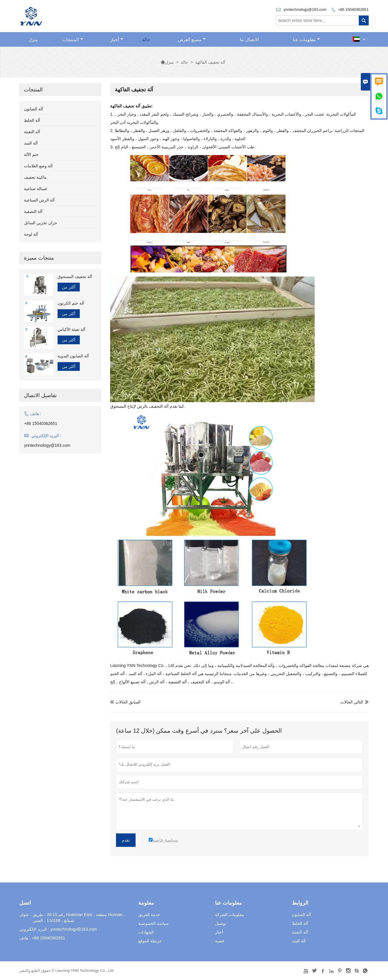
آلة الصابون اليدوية (73, 356)
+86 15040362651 (353, 9)
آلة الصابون (33, 109)
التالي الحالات (352, 702)
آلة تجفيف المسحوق (75, 277)
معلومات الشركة (229, 915)
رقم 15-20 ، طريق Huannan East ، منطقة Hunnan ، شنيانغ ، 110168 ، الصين (79, 918)
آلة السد (31, 143)
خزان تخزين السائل (41, 223)
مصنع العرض (192, 40)
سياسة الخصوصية (153, 923)
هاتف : (25, 938)
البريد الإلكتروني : (34, 929)
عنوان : (25, 915)
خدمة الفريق (149, 915)
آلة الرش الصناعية (39, 200)
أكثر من (69, 287)
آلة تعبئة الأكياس (71, 329)
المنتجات (73, 40)
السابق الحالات (125, 702)
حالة (146, 40)
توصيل (221, 923)
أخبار (117, 40)
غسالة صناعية (35, 189)
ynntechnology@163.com (305, 9)
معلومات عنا (306, 40)
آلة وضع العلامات (38, 166)
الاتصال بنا (249, 40)
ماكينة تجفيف (35, 177)
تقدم (126, 840)
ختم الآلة (31, 154)
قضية (220, 941)
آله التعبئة (32, 132)
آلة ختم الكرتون (71, 303)
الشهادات (146, 932)
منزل (33, 40)
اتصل (25, 903)
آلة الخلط (32, 120)
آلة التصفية (33, 211)
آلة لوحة (31, 234)
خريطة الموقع (150, 941)
